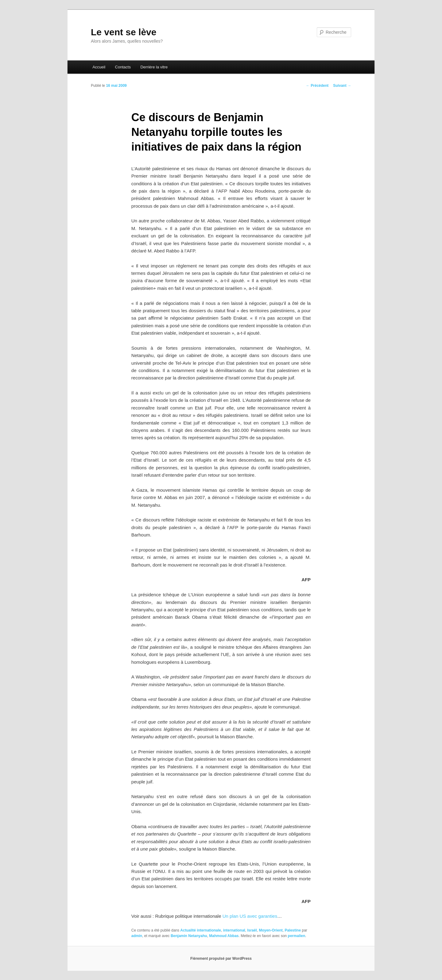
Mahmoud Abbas (224, 936)
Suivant (342, 86)
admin (137, 936)
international (234, 930)
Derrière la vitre (154, 67)
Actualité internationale (201, 930)
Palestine (293, 930)
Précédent (317, 86)
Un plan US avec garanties (250, 916)
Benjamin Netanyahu (189, 936)
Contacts (123, 67)
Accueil (99, 67)
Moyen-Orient (271, 930)
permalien (297, 936)
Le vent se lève (124, 32)
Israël (252, 930)
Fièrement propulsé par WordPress (221, 959)
